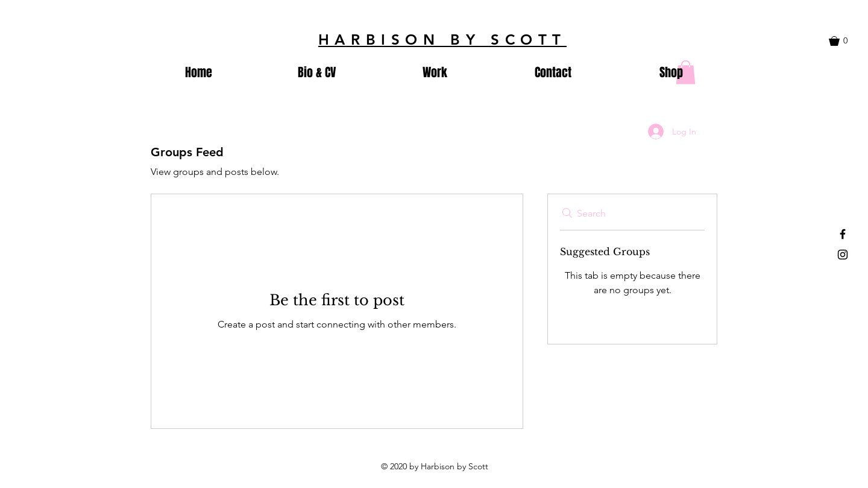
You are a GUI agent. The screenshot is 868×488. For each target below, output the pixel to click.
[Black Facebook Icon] (843, 234)
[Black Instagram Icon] (843, 255)
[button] (844, 41)
